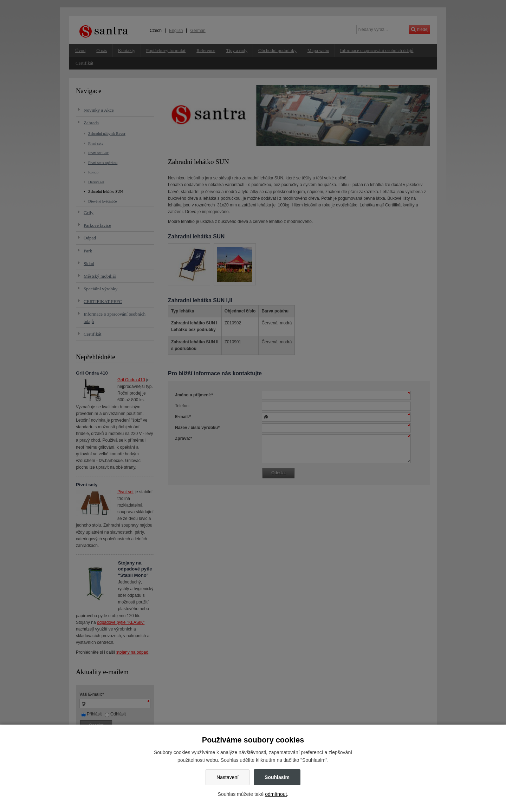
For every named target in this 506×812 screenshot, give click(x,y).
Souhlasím (277, 777)
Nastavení (228, 777)
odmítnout (276, 794)
